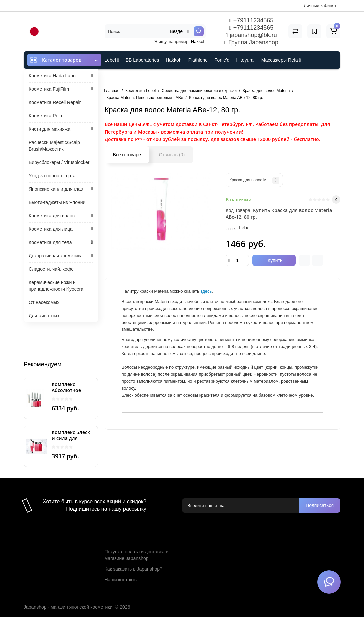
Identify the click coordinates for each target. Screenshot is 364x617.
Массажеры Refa (281, 60)
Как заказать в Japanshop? (133, 569)
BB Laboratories (142, 60)
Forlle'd (222, 60)
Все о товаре (127, 155)
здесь (206, 291)
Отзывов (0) (172, 155)
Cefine (149, 78)
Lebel (112, 60)
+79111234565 (251, 20)
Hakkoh (198, 41)
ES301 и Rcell (119, 78)
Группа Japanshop (251, 42)
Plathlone (198, 60)
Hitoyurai (245, 60)
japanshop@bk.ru (251, 35)
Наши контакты (121, 580)
